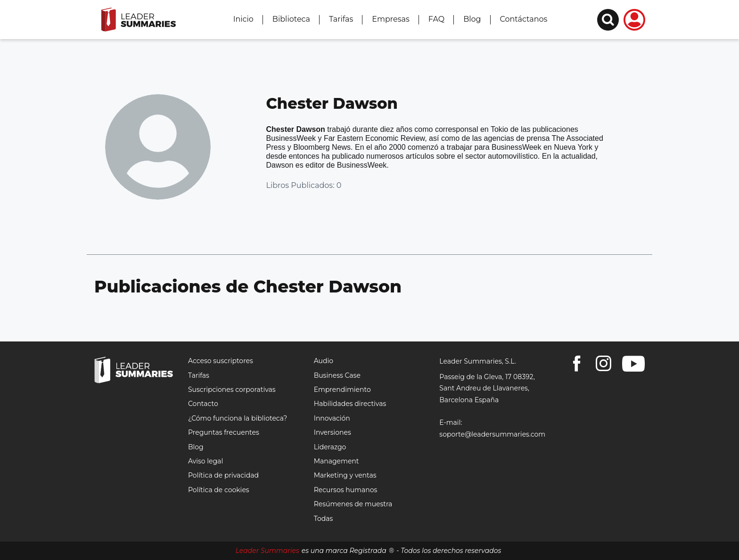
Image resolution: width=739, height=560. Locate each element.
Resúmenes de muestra (353, 504)
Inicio (243, 19)
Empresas (390, 19)
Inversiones (333, 432)
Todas (324, 519)
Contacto (203, 404)
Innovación (332, 418)
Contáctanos (524, 19)
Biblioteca (291, 19)
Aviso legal (205, 461)
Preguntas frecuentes (224, 432)
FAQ (436, 19)
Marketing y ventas (345, 475)
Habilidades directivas (350, 404)
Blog (472, 19)
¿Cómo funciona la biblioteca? (238, 418)
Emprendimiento (342, 390)
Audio (324, 361)
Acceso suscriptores (221, 361)
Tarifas (341, 19)
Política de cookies (219, 490)
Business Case (337, 375)
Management (337, 461)
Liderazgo (330, 447)
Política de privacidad (223, 475)
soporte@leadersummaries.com (492, 434)
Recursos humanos (346, 490)
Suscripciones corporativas (232, 390)
